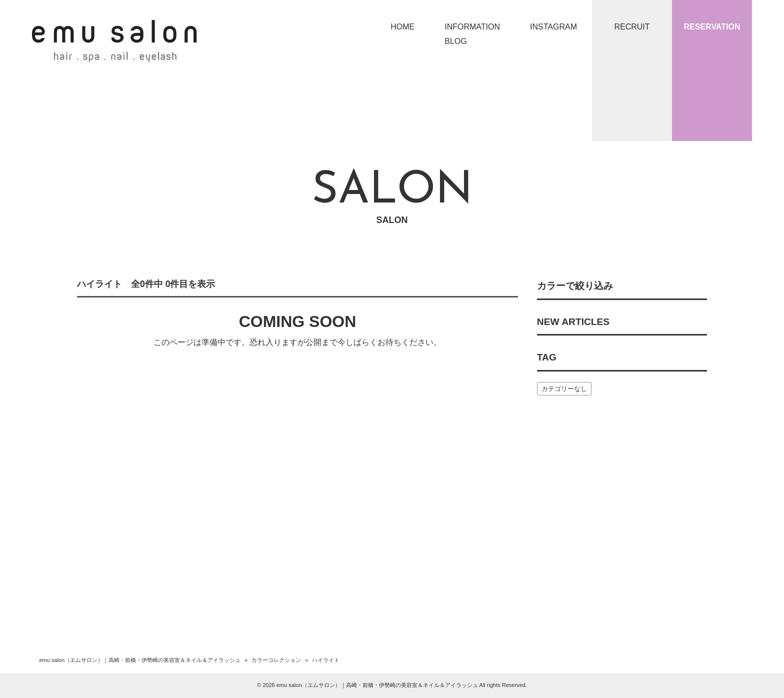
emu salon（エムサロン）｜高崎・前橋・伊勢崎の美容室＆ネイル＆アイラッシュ (140, 660)
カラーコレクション (276, 660)
